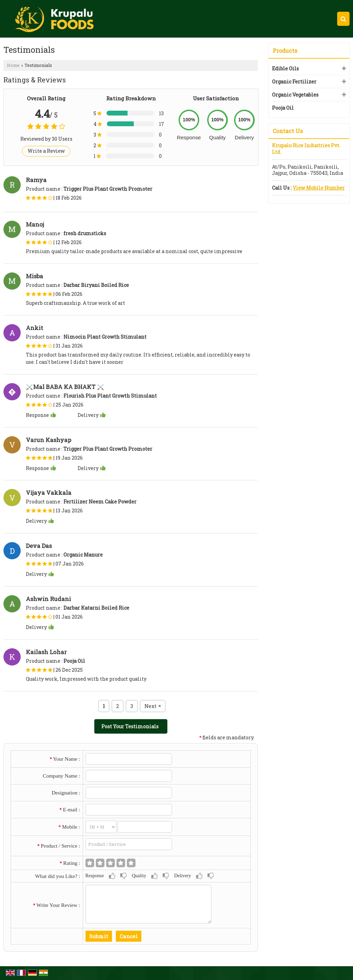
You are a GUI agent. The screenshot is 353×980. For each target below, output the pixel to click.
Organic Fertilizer (294, 82)
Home (13, 65)
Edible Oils (285, 68)
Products (285, 51)
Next (153, 706)
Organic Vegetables (295, 95)
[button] (319, 188)
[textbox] (129, 844)
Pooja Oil (283, 108)
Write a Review (46, 151)
